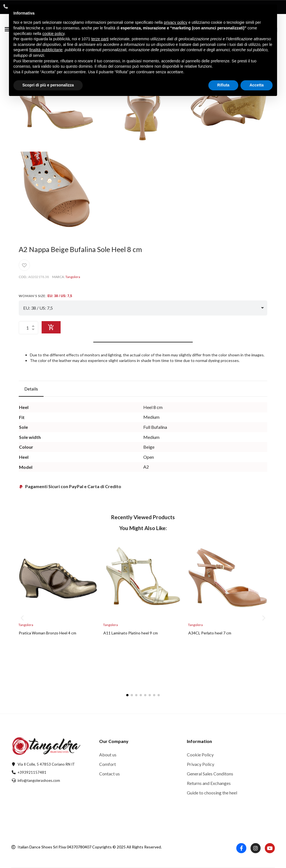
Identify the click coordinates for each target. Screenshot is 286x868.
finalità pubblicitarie (46, 50)
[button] (22, 618)
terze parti (100, 39)
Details (31, 389)
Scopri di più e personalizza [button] (48, 85)
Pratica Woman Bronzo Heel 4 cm (47, 633)
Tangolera (73, 277)
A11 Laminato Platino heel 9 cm (131, 633)
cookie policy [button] (53, 34)
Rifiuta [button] (223, 85)
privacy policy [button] (176, 22)
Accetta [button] (257, 85)
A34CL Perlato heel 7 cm (210, 633)
